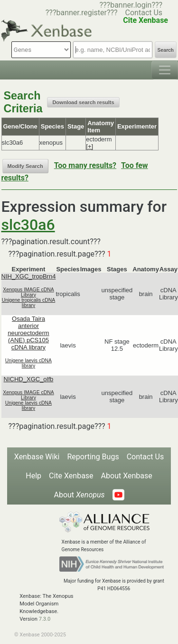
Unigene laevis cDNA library (28, 363)
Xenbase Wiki (37, 457)
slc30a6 (28, 225)
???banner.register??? (82, 13)
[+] (89, 146)
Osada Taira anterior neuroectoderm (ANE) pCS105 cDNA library (28, 333)
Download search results (83, 102)
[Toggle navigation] (165, 70)
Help (33, 476)
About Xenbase (127, 476)
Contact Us (144, 13)
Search (166, 50)
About (79, 495)
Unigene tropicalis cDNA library (29, 303)
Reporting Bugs (93, 457)
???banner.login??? (131, 5)
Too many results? (85, 165)
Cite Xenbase (71, 476)
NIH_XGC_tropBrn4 (29, 276)
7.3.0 (45, 619)
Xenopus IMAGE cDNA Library (28, 292)
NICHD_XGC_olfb (29, 379)
